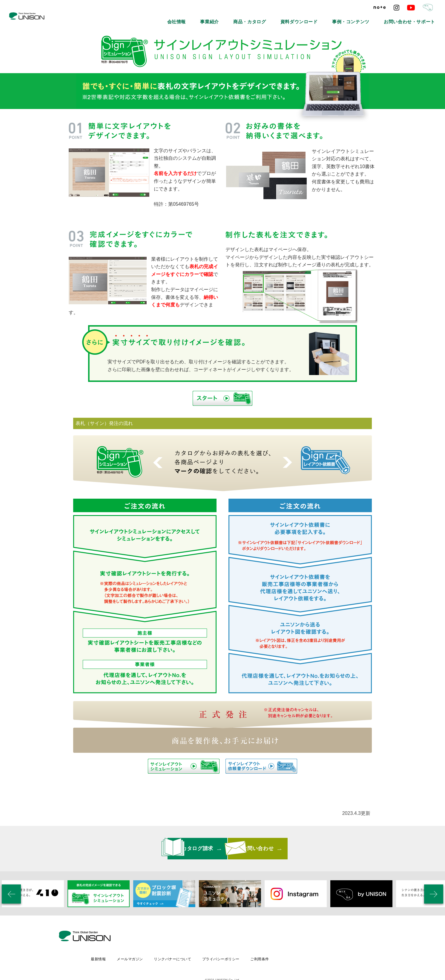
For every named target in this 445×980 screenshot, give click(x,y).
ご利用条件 (312, 937)
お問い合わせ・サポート (417, 18)
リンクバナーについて (223, 937)
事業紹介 (263, 18)
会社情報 (237, 18)
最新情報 (147, 937)
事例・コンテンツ (372, 18)
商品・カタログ (294, 18)
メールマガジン (180, 937)
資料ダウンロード (332, 18)
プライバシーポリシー (273, 937)
